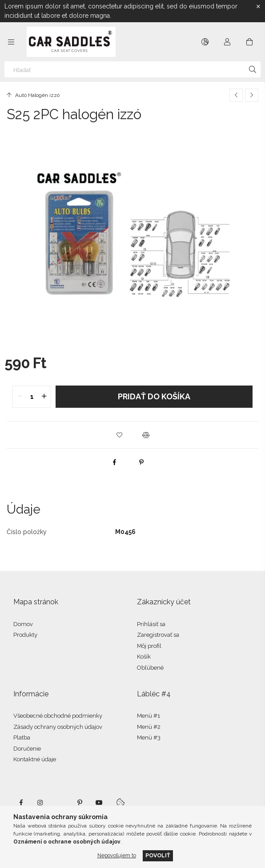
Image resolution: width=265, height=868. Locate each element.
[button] (119, 435)
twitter (60, 803)
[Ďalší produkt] (252, 95)
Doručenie (27, 749)
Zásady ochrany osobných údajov (58, 727)
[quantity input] (32, 397)
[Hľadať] (132, 69)
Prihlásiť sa (151, 624)
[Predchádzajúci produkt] (236, 95)
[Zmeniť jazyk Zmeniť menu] (205, 42)
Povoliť (158, 855)
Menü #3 (149, 737)
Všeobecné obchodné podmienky (58, 716)
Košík (144, 657)
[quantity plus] (44, 397)
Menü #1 (149, 716)
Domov (23, 624)
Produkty (25, 635)
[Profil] (227, 42)
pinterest (80, 803)
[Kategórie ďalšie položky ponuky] (11, 42)
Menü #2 (149, 727)
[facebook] (115, 462)
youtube (99, 803)
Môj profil (149, 646)
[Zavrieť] (258, 7)
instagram (40, 803)
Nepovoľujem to (117, 855)
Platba (22, 737)
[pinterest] (141, 462)
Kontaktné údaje (35, 759)
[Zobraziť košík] (249, 42)
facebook (21, 803)
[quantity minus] (20, 397)
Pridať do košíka (154, 396)
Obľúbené (150, 668)
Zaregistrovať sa (158, 635)
